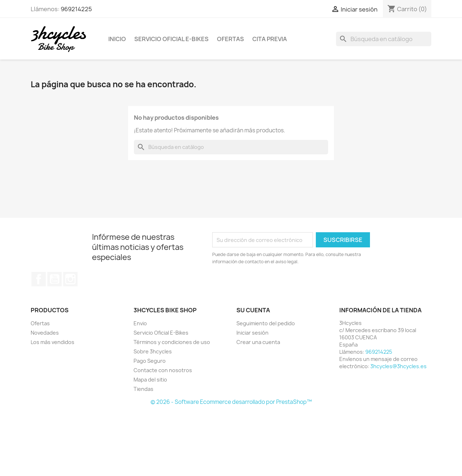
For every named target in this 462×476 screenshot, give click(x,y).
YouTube (55, 279)
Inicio (117, 39)
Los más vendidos (53, 342)
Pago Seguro (150, 361)
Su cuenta (253, 310)
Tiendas (143, 389)
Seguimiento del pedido (266, 323)
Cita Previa (270, 39)
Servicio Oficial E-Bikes (171, 39)
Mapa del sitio (150, 380)
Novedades (45, 333)
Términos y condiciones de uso (172, 342)
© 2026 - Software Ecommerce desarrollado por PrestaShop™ (231, 402)
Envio (140, 323)
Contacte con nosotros (163, 370)
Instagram (70, 279)
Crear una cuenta (258, 342)
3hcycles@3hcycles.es (398, 366)
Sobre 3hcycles (153, 351)
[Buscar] (384, 39)
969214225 (76, 9)
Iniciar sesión (252, 333)
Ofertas (230, 39)
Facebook (39, 279)
